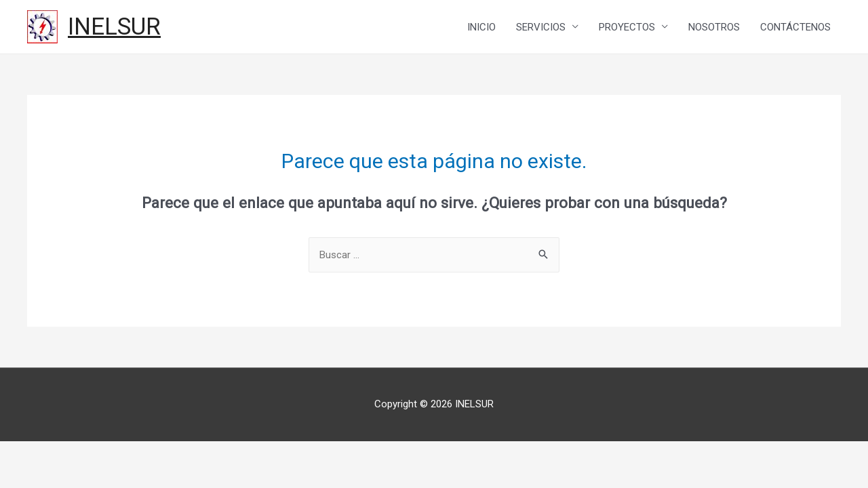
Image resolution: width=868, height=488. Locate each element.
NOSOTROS (714, 27)
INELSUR (114, 27)
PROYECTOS (627, 27)
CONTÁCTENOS (795, 27)
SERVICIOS (541, 27)
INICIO (481, 27)
